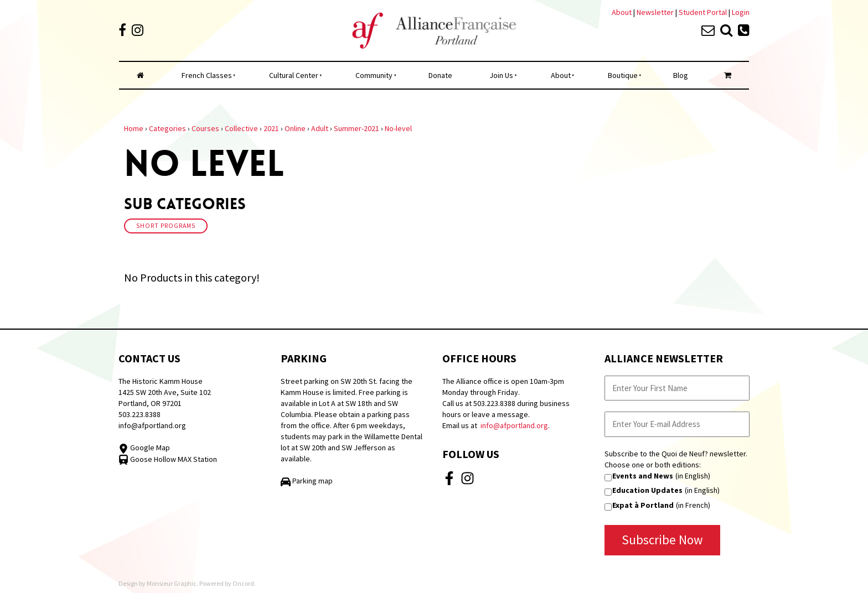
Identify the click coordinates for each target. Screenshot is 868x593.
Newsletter (656, 12)
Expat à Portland (643, 505)
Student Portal (703, 12)
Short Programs (166, 226)
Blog (681, 75)
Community (374, 75)
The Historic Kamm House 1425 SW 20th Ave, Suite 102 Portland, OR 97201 (165, 392)
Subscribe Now (662, 540)
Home (134, 128)
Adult (320, 128)
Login (741, 12)
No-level (398, 128)
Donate (440, 75)
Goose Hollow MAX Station (168, 459)
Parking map (307, 481)
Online (295, 128)
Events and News (643, 476)
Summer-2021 (356, 128)
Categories (167, 128)
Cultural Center (294, 75)
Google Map (144, 448)
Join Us (501, 75)
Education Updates (647, 490)
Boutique (623, 75)
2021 (271, 128)
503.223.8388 (139, 414)
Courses (205, 128)
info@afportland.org (152, 425)
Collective (241, 128)
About (622, 12)
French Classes (207, 75)
